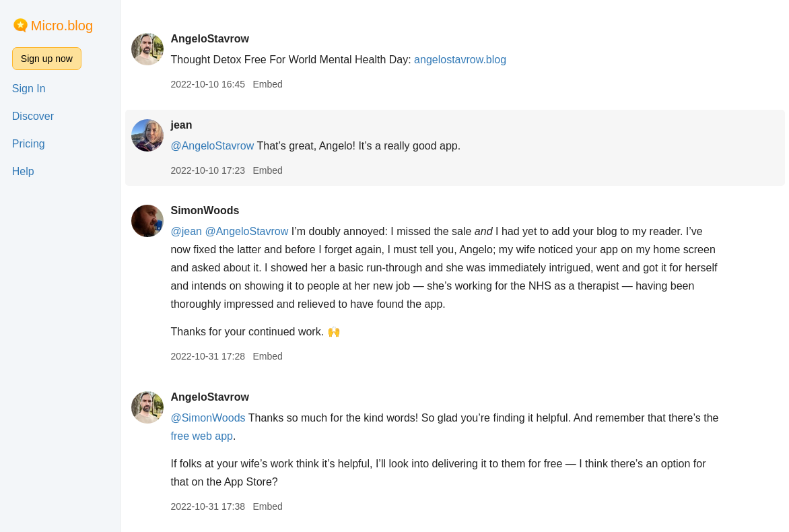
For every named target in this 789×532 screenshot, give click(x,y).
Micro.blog (62, 26)
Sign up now (47, 59)
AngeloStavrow (209, 39)
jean (181, 125)
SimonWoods (205, 210)
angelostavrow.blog (460, 60)
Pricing (29, 144)
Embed (267, 84)
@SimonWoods (208, 418)
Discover (33, 116)
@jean (186, 231)
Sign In (29, 89)
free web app (202, 436)
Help (23, 171)
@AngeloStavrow (212, 146)
